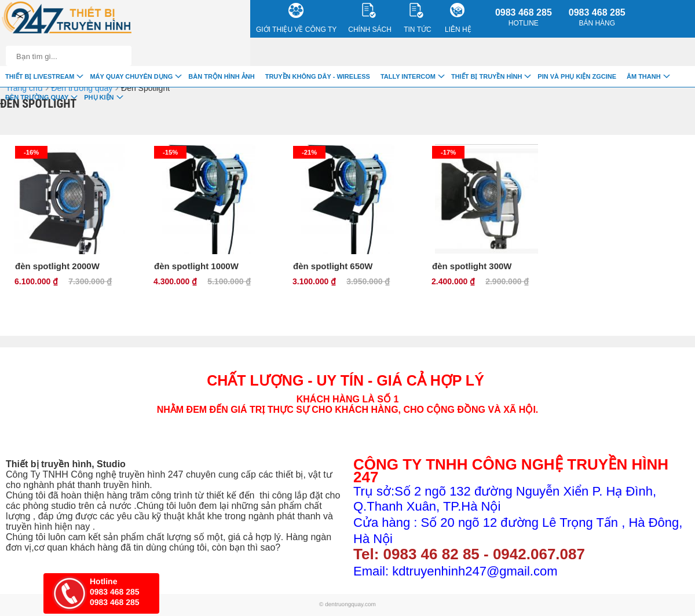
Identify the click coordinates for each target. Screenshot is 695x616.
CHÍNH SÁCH (370, 18)
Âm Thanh (644, 76)
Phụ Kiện (99, 97)
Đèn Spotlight (145, 88)
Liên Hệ (458, 18)
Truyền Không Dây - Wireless (318, 76)
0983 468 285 (524, 17)
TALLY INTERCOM (408, 76)
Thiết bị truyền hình (487, 76)
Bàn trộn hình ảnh (221, 76)
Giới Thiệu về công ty (296, 18)
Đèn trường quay (37, 97)
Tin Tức (417, 18)
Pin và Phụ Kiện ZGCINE (577, 76)
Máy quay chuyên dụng (131, 76)
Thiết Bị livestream (40, 76)
